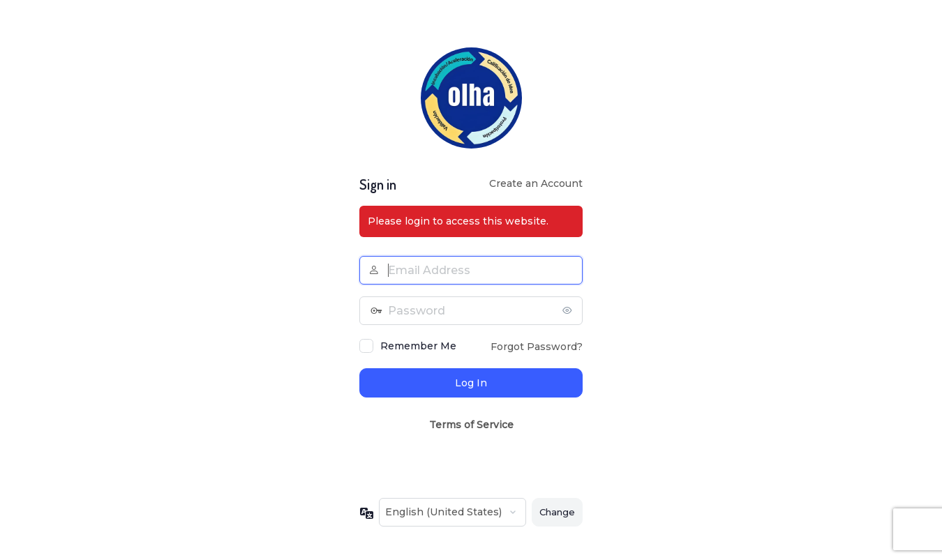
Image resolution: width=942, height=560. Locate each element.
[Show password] (569, 310)
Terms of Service (471, 425)
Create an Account (536, 183)
